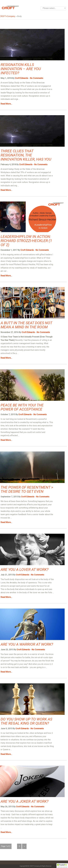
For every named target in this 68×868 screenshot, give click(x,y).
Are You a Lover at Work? (25, 569)
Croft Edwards (22, 78)
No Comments (37, 78)
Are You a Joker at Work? (25, 801)
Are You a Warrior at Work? (27, 644)
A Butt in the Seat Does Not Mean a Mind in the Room (26, 325)
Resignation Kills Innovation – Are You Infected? (21, 69)
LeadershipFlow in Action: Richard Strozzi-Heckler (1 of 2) (26, 241)
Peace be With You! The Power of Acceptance (22, 407)
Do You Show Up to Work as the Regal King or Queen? (26, 721)
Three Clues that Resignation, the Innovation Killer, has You (26, 155)
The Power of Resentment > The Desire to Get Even (27, 489)
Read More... (6, 104)
